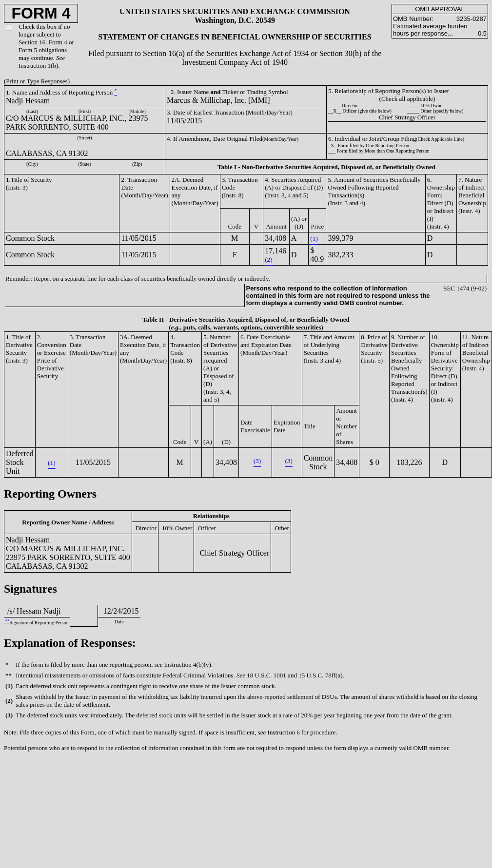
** (7, 621)
